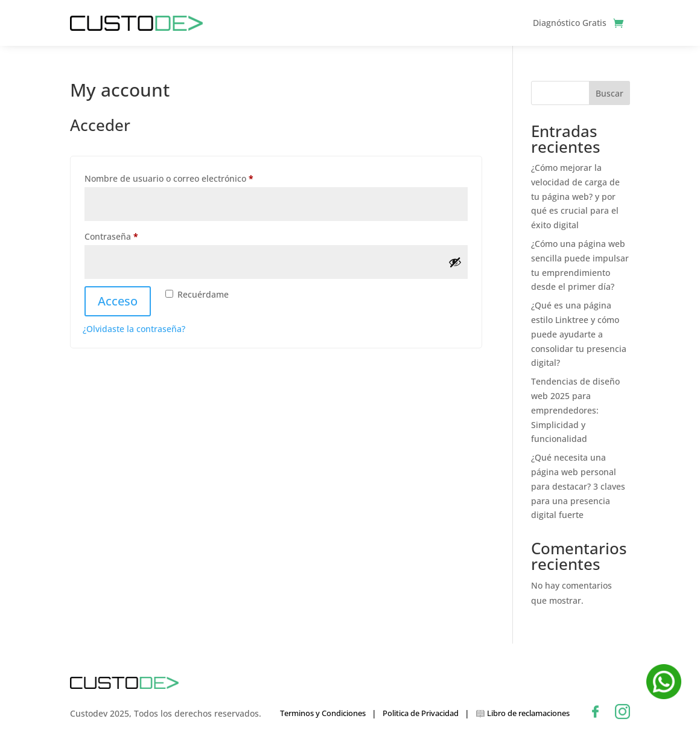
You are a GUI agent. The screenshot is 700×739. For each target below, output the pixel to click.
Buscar (609, 93)
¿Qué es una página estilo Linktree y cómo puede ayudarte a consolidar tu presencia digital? (579, 334)
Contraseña (134, 235)
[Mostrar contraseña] (455, 262)
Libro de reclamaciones (523, 714)
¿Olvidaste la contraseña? (134, 329)
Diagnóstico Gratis (570, 23)
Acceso (118, 301)
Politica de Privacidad (421, 713)
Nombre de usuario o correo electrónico (191, 177)
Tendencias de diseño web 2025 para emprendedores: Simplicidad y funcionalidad (575, 410)
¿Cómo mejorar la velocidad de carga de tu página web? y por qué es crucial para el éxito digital (575, 196)
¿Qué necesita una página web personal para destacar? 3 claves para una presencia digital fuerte (578, 486)
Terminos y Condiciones (323, 713)
